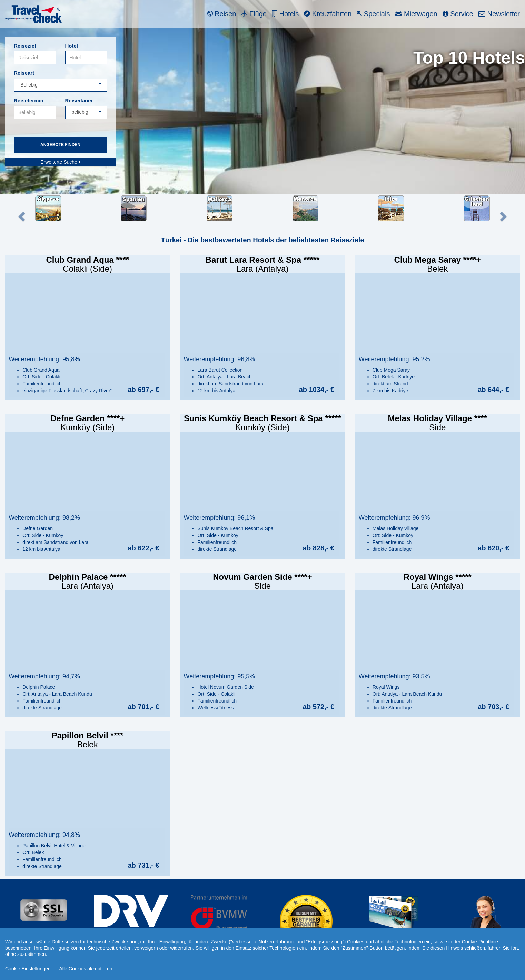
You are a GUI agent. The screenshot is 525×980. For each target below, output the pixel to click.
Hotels (285, 14)
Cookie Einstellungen (28, 969)
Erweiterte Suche (60, 162)
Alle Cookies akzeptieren (86, 969)
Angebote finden (60, 145)
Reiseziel (25, 46)
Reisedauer (79, 100)
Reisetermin (29, 100)
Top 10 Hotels (469, 58)
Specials (373, 14)
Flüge (254, 14)
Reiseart (24, 73)
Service (458, 14)
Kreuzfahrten (328, 14)
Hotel (72, 46)
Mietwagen (416, 14)
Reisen (222, 14)
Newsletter (499, 14)
